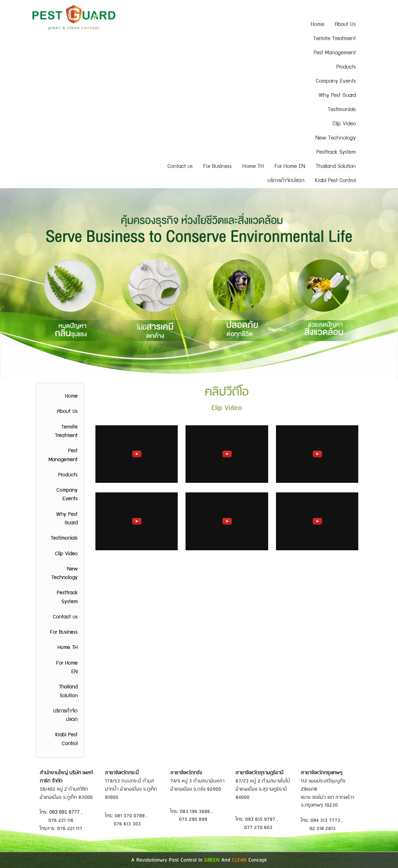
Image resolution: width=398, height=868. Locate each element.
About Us (345, 25)
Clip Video (344, 124)
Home (317, 25)
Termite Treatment (335, 39)
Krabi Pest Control (335, 181)
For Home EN (290, 167)
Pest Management (335, 53)
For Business (217, 167)
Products (346, 67)
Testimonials (342, 110)
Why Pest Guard (337, 96)
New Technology (336, 138)
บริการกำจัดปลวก (286, 181)
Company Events (336, 82)
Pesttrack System (336, 153)
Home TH (253, 167)
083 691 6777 (65, 812)
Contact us (180, 167)
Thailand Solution (336, 167)
